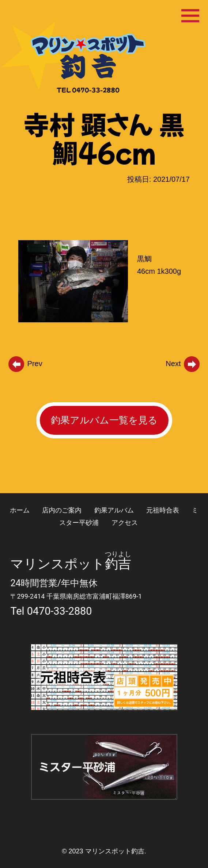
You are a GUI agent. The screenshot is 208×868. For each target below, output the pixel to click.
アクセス (125, 523)
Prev (25, 364)
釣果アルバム (114, 510)
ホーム (20, 510)
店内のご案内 (62, 510)
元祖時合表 (163, 510)
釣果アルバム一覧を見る (104, 420)
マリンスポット (58, 564)
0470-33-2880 (60, 611)
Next (183, 364)
